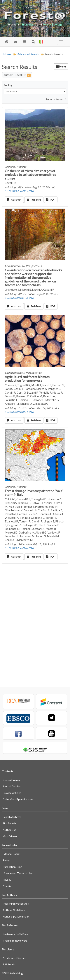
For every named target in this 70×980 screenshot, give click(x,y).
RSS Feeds (9, 964)
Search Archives (12, 817)
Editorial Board (11, 854)
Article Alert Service (14, 958)
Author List (9, 830)
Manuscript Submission (16, 916)
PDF (51, 200)
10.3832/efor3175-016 (19, 298)
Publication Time (12, 867)
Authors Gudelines (14, 910)
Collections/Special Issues (18, 799)
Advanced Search (28, 54)
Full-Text (34, 200)
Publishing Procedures (16, 904)
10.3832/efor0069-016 (19, 191)
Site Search (9, 823)
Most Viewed (10, 836)
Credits (7, 886)
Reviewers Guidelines (15, 934)
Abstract (14, 200)
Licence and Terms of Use (18, 873)
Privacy (7, 880)
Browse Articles (12, 793)
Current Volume (12, 780)
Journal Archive (12, 786)
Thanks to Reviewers (15, 941)
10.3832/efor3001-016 (19, 412)
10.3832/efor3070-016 (19, 548)
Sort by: (8, 85)
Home (7, 54)
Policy (6, 860)
